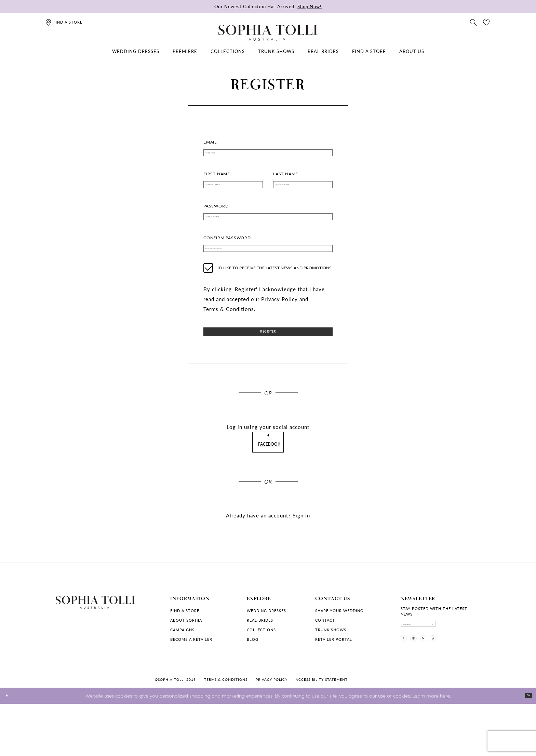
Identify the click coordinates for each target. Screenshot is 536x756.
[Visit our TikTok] (461, 690)
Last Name (286, 179)
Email (210, 142)
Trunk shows (331, 670)
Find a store (185, 651)
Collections (261, 670)
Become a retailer (191, 679)
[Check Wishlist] (486, 22)
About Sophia (186, 660)
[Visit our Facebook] (408, 690)
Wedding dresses (266, 651)
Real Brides (260, 660)
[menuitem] (136, 51)
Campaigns (182, 670)
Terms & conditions (226, 732)
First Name (217, 179)
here (445, 748)
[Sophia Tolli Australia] (268, 33)
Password (216, 216)
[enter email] (441, 667)
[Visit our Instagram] (426, 690)
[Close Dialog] (10, 748)
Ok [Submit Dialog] (525, 748)
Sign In (301, 555)
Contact (325, 660)
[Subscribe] (475, 667)
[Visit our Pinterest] (443, 690)
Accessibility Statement (322, 732)
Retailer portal (334, 679)
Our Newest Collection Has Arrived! (268, 6)
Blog (253, 679)
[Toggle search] (473, 22)
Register (268, 355)
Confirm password (227, 253)
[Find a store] (64, 22)
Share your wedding (339, 651)
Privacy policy (272, 732)
